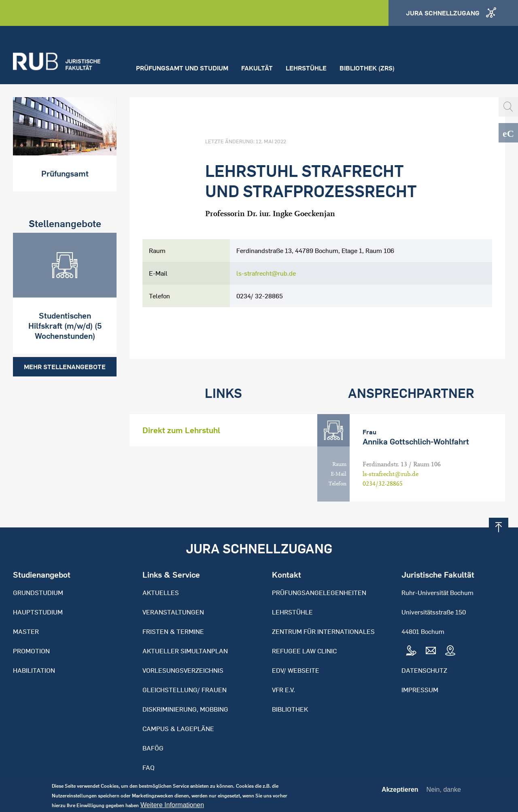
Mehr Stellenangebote (65, 367)
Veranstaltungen (173, 612)
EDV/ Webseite (296, 670)
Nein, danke (444, 793)
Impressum (420, 690)
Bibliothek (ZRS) (367, 68)
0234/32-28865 (383, 484)
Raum (339, 464)
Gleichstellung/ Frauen (185, 690)
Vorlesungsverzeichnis (183, 670)
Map (450, 651)
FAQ (149, 767)
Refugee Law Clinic (304, 651)
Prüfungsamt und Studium (182, 68)
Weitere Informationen (172, 808)
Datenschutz (424, 670)
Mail (431, 651)
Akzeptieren (400, 793)
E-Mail (339, 474)
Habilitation (34, 670)
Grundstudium (38, 593)
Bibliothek (290, 709)
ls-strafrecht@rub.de (266, 273)
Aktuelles (161, 593)
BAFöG (153, 748)
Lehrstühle (306, 68)
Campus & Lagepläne (178, 729)
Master (26, 631)
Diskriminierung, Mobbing (185, 709)
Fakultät (257, 68)
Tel (411, 651)
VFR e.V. (283, 690)
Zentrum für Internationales (323, 631)
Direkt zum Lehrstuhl (181, 430)
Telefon (338, 484)
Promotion (31, 651)
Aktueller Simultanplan (185, 651)
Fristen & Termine (173, 631)
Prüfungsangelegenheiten (319, 593)
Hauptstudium (38, 612)
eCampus (508, 133)
